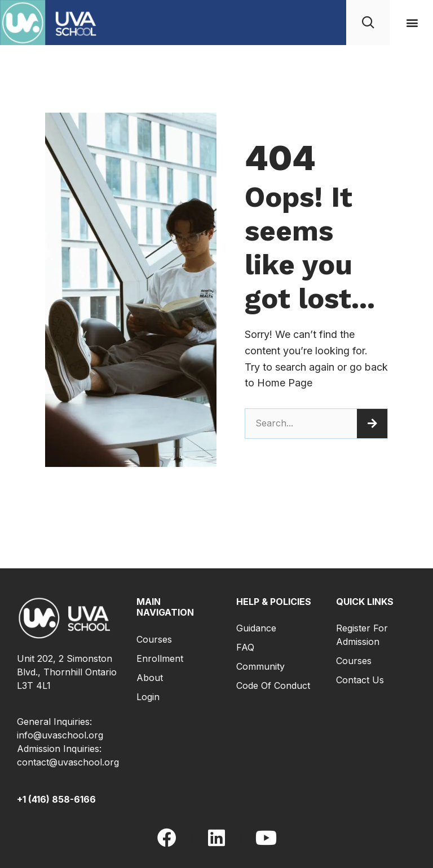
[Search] (372, 424)
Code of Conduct (273, 686)
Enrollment (160, 658)
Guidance (256, 628)
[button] (412, 23)
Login (148, 697)
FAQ (245, 647)
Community (260, 666)
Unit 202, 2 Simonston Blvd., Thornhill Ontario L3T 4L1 (67, 672)
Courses (154, 639)
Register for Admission (362, 635)
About (150, 678)
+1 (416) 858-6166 (56, 799)
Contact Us (360, 680)
